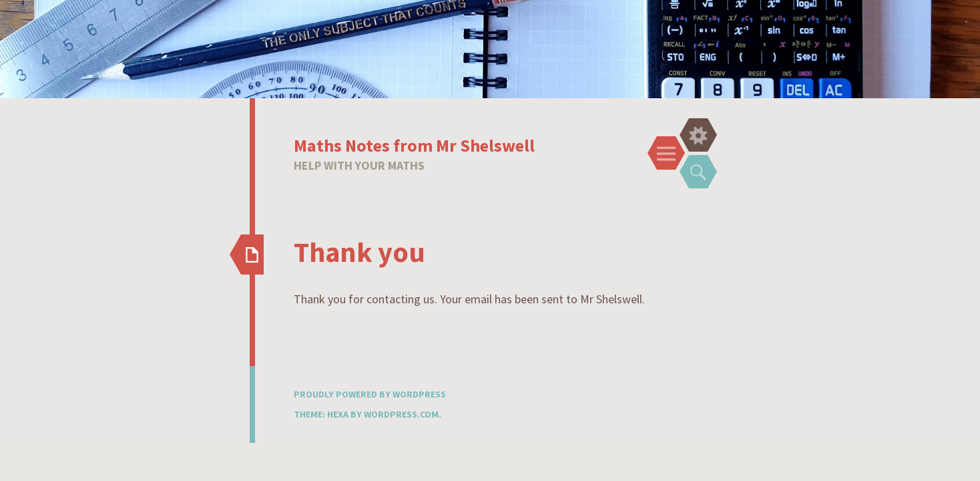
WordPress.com (401, 414)
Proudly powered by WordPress (370, 394)
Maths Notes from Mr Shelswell (414, 145)
